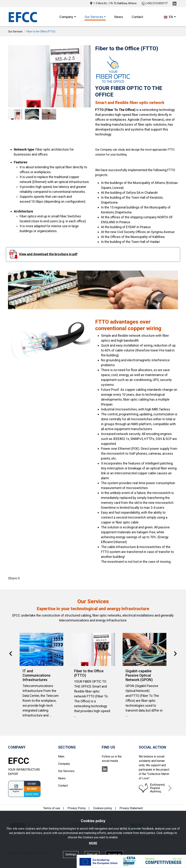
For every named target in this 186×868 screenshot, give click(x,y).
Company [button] (66, 17)
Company (64, 764)
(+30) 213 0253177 (154, 3)
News (119, 17)
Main (61, 756)
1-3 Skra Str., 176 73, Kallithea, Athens (113, 3)
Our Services (15, 32)
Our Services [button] (94, 17)
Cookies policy (103, 808)
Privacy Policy (77, 808)
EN (168, 17)
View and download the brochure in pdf (53, 254)
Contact (137, 17)
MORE (93, 843)
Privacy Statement (131, 808)
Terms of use (52, 808)
